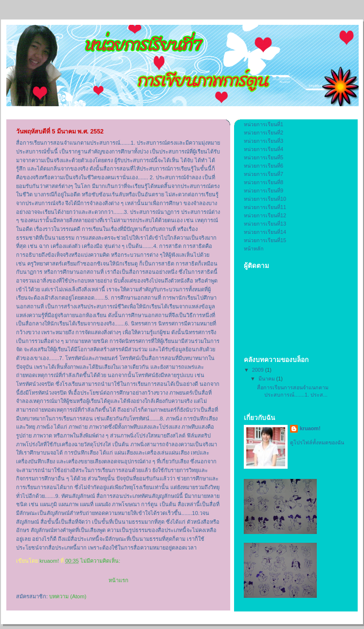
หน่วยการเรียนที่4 (264, 149)
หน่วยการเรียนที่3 (264, 141)
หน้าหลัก (254, 248)
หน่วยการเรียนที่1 (264, 124)
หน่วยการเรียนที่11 (265, 207)
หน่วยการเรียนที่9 (264, 191)
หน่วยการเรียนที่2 (264, 133)
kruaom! (310, 428)
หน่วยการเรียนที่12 (265, 215)
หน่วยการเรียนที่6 (264, 166)
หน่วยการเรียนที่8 (264, 182)
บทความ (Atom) (68, 596)
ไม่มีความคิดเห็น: (101, 561)
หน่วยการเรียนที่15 (265, 240)
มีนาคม (267, 379)
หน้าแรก (118, 580)
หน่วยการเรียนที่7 (264, 174)
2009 (259, 370)
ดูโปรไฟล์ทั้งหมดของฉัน (317, 442)
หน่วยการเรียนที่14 (265, 232)
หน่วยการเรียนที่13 (265, 224)
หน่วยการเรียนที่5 (264, 157)
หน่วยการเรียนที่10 (265, 199)
